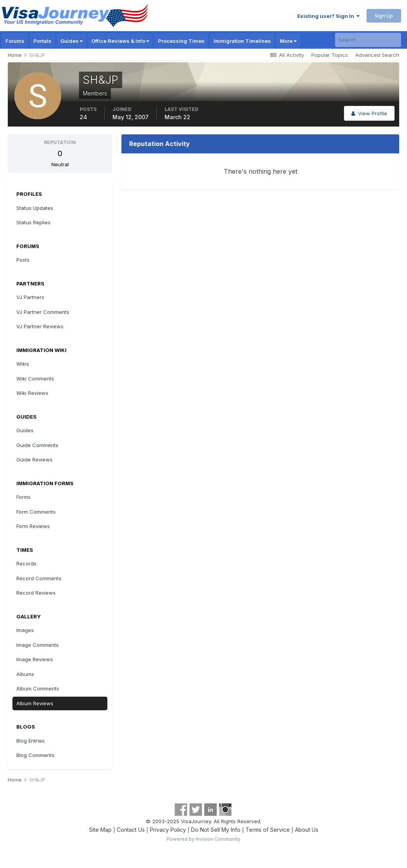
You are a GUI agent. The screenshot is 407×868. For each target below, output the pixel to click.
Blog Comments (35, 755)
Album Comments (38, 688)
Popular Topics (330, 55)
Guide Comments (37, 445)
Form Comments (36, 512)
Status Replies (33, 222)
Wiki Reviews (32, 393)
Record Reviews (36, 593)
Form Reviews (33, 526)
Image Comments (38, 645)
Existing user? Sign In (328, 16)
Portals (42, 41)
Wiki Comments (35, 379)
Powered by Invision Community (203, 839)
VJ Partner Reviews (40, 326)
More (288, 41)
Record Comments (39, 578)
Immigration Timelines (242, 41)
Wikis (23, 364)
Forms (24, 497)
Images (25, 630)
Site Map (100, 830)
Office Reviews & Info (120, 41)
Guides (71, 41)
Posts (23, 260)
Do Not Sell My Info (216, 830)
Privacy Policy (168, 830)
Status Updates (35, 208)
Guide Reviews (34, 460)
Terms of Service (268, 830)
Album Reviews (35, 703)
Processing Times (181, 41)
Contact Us (131, 830)
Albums (25, 674)
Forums (15, 41)
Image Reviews (35, 659)
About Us (307, 830)
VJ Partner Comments (43, 312)
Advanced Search (377, 55)
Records (26, 563)
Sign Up (384, 16)
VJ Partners (30, 297)
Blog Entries (31, 741)
